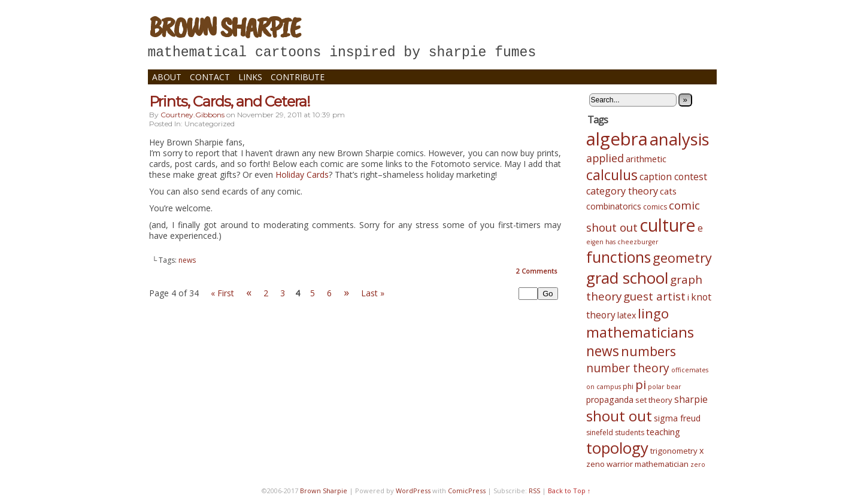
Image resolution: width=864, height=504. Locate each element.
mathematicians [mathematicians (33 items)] (640, 332)
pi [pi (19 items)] (641, 384)
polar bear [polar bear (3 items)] (665, 387)
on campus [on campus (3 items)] (604, 387)
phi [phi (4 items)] (628, 386)
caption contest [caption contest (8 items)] (673, 177)
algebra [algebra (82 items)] (617, 139)
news (187, 260)
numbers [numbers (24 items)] (648, 351)
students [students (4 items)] (630, 432)
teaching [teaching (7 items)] (663, 432)
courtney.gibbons (192, 115)
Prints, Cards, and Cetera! (230, 101)
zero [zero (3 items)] (698, 464)
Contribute (298, 77)
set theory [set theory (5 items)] (654, 400)
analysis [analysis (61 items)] (680, 139)
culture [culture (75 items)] (668, 225)
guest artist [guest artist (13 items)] (654, 296)
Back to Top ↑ (569, 491)
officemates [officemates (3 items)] (690, 370)
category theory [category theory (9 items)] (622, 191)
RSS (534, 491)
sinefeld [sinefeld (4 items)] (600, 432)
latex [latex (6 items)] (627, 315)
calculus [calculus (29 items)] (612, 175)
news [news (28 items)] (603, 351)
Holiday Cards (302, 174)
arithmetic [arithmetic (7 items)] (646, 159)
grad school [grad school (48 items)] (627, 278)
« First (222, 293)
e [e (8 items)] (700, 228)
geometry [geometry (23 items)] (682, 258)
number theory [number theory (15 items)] (628, 368)
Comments (536, 271)
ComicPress (467, 491)
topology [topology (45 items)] (617, 448)
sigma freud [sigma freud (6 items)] (677, 418)
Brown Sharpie (224, 27)
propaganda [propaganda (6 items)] (610, 400)
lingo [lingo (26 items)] (653, 313)
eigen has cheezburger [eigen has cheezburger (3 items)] (622, 242)
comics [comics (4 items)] (655, 207)
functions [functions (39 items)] (619, 257)
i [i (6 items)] (688, 297)
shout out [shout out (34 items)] (619, 416)
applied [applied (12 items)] (605, 158)
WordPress (413, 491)
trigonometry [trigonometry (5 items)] (674, 451)
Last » (373, 293)
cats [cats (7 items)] (668, 191)
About (167, 77)
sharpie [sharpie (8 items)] (691, 399)
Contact (210, 77)
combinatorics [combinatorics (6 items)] (614, 206)
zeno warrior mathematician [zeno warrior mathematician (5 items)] (637, 464)
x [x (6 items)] (701, 450)
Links (250, 77)
